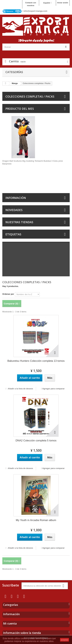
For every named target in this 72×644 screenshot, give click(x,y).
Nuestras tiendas (19, 222)
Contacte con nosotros (31, 4)
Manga (15, 83)
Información (16, 198)
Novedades (14, 210)
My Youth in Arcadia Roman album (36, 520)
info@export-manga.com (35, 11)
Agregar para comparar (53, 389)
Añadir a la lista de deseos (20, 389)
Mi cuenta (10, 623)
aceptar (64, 640)
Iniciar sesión (63, 3)
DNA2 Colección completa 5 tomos (36, 441)
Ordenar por (8, 294)
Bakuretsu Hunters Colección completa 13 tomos (36, 361)
